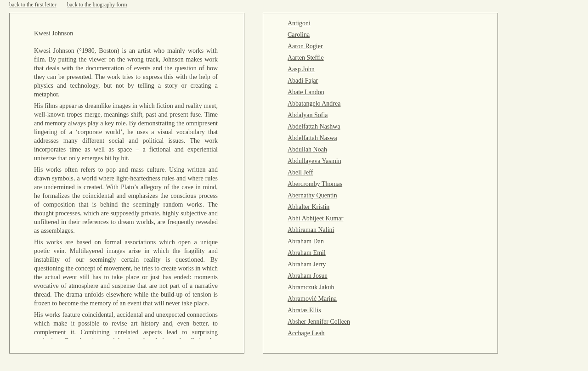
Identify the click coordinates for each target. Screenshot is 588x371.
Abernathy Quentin (312, 195)
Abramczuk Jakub (311, 287)
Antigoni (299, 23)
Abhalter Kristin (308, 207)
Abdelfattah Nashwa (314, 126)
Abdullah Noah (307, 149)
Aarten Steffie (306, 58)
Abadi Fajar (303, 81)
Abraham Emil (307, 253)
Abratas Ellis (304, 310)
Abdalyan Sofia (308, 115)
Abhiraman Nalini (311, 230)
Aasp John (301, 69)
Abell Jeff (300, 172)
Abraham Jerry (307, 264)
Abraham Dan (306, 241)
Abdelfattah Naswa (312, 138)
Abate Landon (306, 92)
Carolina (299, 35)
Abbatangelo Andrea (314, 104)
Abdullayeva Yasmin (314, 161)
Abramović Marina (312, 299)
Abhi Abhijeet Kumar (315, 218)
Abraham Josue (308, 276)
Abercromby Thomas (315, 184)
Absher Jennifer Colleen (319, 322)
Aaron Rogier (305, 46)
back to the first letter (33, 5)
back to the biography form (97, 5)
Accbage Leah (306, 333)
